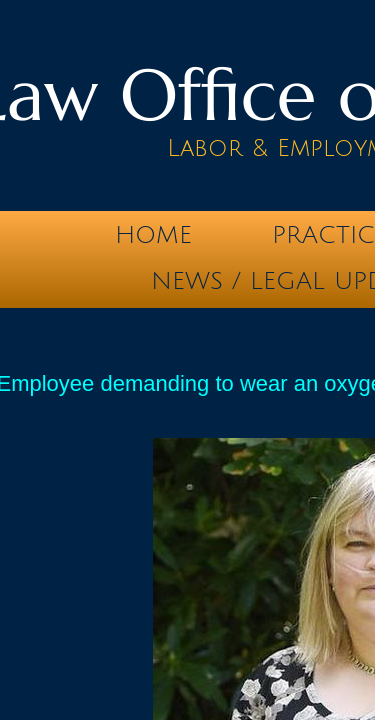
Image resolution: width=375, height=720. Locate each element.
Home (153, 235)
